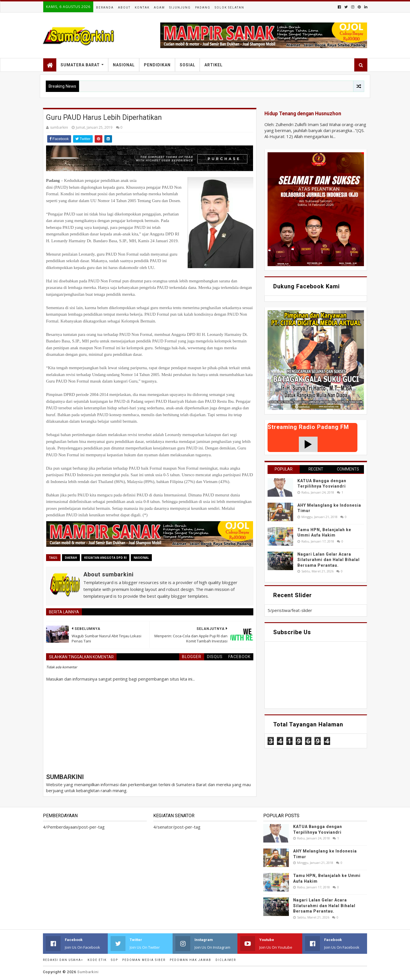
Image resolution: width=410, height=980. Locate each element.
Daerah (71, 558)
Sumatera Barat (80, 65)
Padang (203, 8)
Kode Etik (97, 960)
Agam (159, 8)
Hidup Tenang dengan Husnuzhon (303, 114)
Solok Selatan (229, 8)
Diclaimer (226, 960)
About (124, 8)
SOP (114, 960)
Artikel (214, 65)
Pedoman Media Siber (144, 960)
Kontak (142, 8)
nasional (141, 558)
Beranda (105, 8)
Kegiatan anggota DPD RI (105, 558)
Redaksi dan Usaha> (63, 960)
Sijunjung (180, 8)
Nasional (124, 65)
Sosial (188, 65)
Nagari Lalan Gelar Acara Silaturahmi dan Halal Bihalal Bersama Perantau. (329, 560)
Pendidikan (157, 65)
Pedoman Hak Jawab (190, 960)
